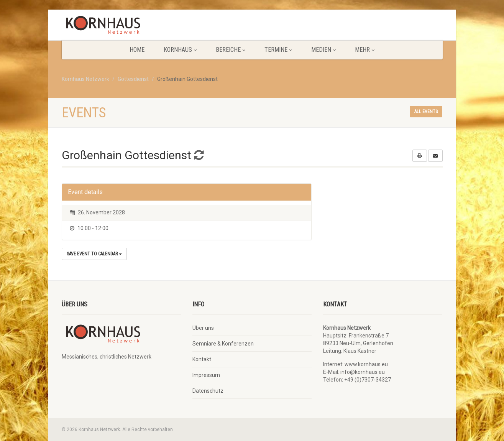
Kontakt (202, 359)
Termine (278, 50)
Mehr (365, 50)
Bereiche (231, 50)
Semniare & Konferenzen (223, 344)
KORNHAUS (180, 50)
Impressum (206, 375)
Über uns (203, 328)
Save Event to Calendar (94, 254)
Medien (323, 50)
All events (426, 112)
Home (137, 50)
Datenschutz (208, 391)
